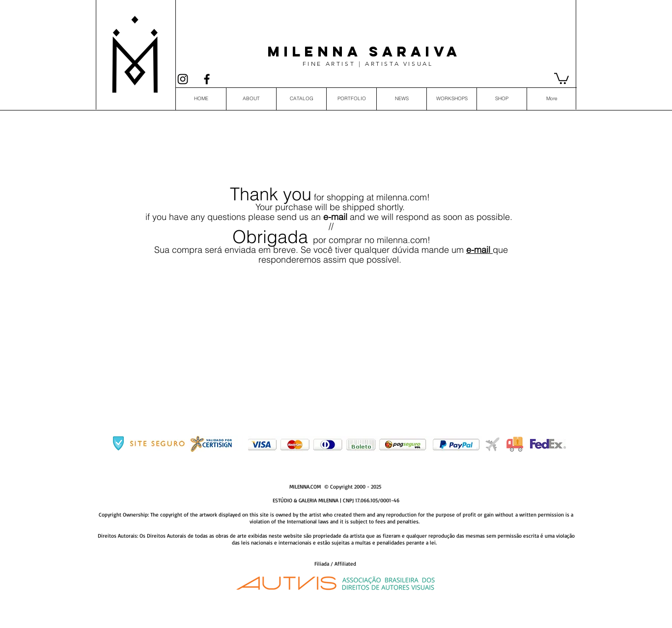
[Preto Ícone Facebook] (207, 79)
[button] (561, 78)
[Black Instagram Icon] (183, 79)
